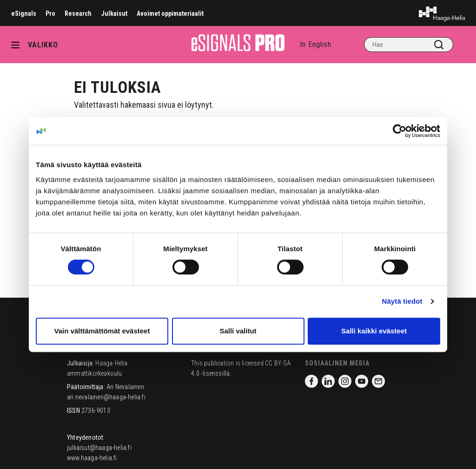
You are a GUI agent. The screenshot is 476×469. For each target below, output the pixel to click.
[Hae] (409, 45)
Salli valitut (238, 331)
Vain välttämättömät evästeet (102, 331)
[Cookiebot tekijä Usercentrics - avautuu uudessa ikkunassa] (400, 131)
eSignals (24, 13)
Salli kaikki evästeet (374, 331)
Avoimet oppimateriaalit (170, 13)
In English (316, 44)
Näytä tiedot (402, 301)
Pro (50, 13)
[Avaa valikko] (19, 45)
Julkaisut (114, 13)
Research (78, 13)
